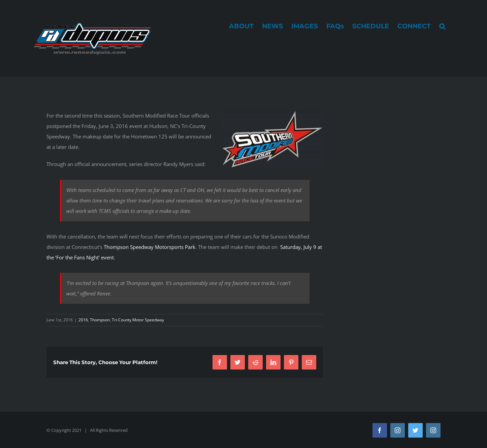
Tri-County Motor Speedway (138, 320)
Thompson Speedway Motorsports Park (150, 247)
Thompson (100, 320)
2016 (83, 320)
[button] (442, 26)
